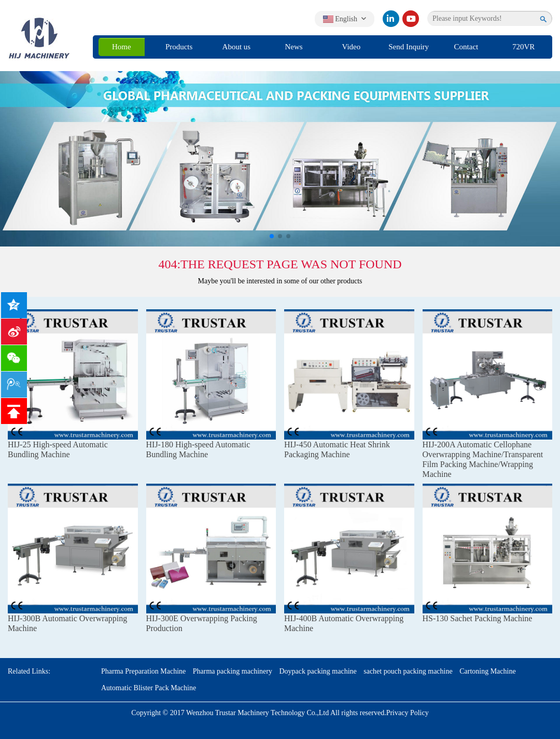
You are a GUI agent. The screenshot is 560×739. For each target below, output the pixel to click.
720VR (523, 47)
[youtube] (411, 19)
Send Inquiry (409, 47)
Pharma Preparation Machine (143, 671)
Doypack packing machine (318, 671)
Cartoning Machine (487, 671)
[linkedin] (391, 19)
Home (122, 47)
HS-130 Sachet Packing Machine (478, 618)
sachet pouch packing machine (408, 671)
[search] (544, 19)
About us (237, 47)
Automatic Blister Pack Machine (149, 688)
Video (351, 47)
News (294, 47)
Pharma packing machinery (233, 671)
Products (179, 47)
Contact (466, 47)
